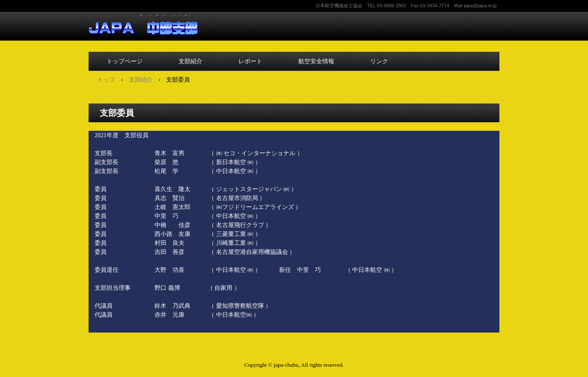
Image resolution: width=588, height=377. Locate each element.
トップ (106, 80)
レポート (250, 61)
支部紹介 (190, 61)
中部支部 (143, 25)
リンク (379, 61)
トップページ (125, 61)
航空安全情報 (316, 61)
